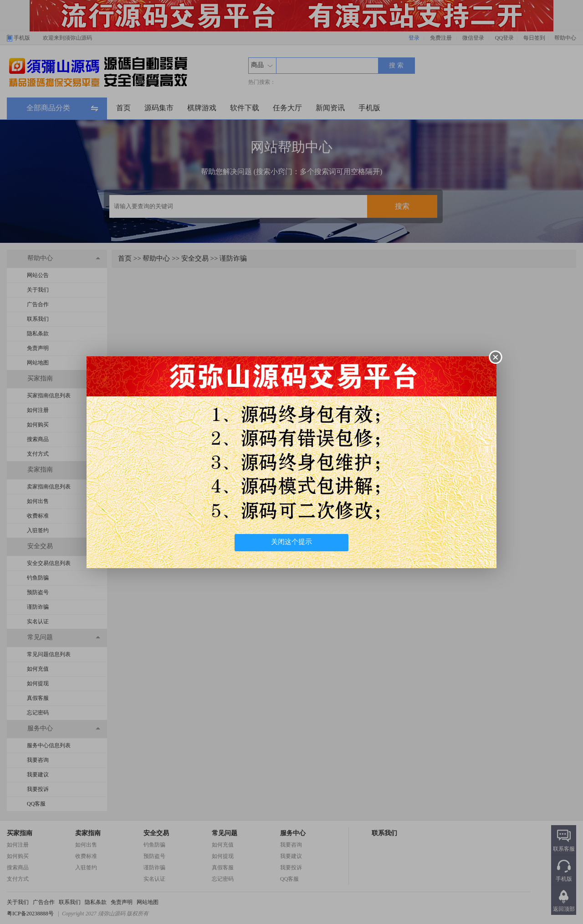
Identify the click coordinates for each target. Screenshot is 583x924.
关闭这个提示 (291, 542)
